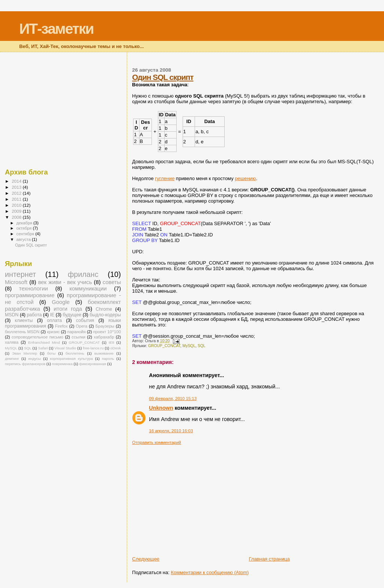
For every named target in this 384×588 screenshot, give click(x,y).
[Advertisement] (258, 498)
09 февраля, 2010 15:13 (173, 399)
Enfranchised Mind (44, 342)
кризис (53, 332)
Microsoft (16, 282)
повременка (62, 364)
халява (12, 342)
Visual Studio (65, 348)
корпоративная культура (71, 359)
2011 (17, 199)
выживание (104, 353)
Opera (82, 326)
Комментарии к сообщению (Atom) (210, 572)
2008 (17, 217)
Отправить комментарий (156, 442)
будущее (72, 315)
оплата (54, 320)
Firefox (61, 326)
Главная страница (269, 559)
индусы (34, 359)
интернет (20, 274)
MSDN (12, 315)
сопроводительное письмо (37, 337)
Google (61, 302)
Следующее (146, 559)
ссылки (79, 337)
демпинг (12, 359)
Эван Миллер (25, 353)
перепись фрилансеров (25, 364)
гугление (165, 178)
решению (245, 178)
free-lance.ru (93, 348)
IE (52, 315)
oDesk (115, 348)
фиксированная (93, 364)
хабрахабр (104, 337)
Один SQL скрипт (163, 77)
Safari (43, 348)
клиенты (24, 320)
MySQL (189, 346)
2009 (17, 211)
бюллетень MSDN (22, 332)
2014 (17, 181)
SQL (202, 346)
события (85, 320)
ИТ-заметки (56, 29)
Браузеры (105, 326)
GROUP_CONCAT (164, 346)
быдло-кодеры (105, 315)
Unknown (161, 408)
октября (25, 228)
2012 (17, 193)
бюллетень (75, 353)
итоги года (68, 309)
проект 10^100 (107, 332)
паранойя (76, 332)
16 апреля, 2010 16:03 (171, 431)
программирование (30, 295)
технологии (34, 289)
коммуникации (88, 289)
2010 (17, 205)
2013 (17, 187)
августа (24, 239)
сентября (26, 234)
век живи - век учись (65, 282)
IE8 (112, 342)
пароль (108, 359)
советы (112, 282)
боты (52, 353)
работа (34, 315)
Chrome (104, 309)
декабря (25, 223)
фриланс (83, 274)
